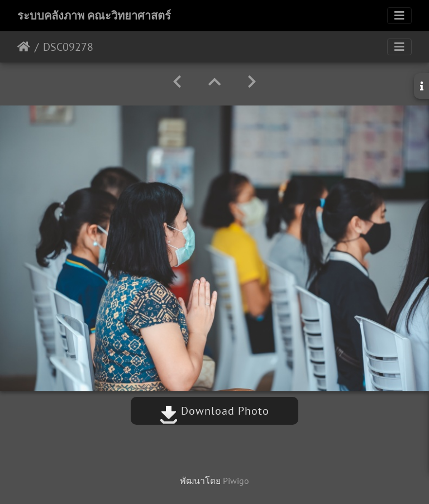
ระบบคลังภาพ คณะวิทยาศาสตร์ (94, 16)
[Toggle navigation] (399, 16)
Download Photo (214, 411)
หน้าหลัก (24, 47)
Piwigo (236, 481)
